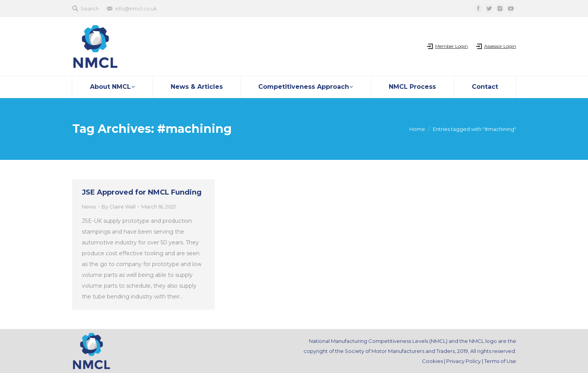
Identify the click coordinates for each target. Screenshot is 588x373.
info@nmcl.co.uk (136, 8)
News (89, 207)
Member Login (452, 46)
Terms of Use (500, 361)
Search (90, 8)
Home (417, 129)
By (119, 207)
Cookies (432, 361)
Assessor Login (500, 46)
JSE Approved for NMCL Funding (142, 192)
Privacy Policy (463, 361)
